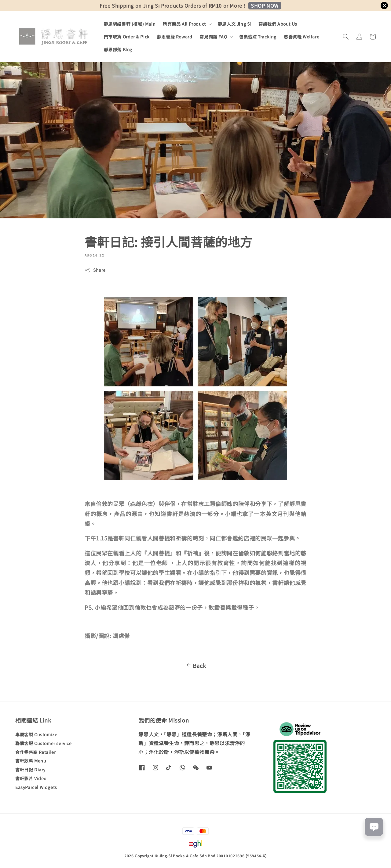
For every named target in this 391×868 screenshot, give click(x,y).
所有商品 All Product (184, 24)
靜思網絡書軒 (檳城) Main (130, 24)
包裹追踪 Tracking (258, 37)
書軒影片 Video (31, 778)
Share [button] (95, 270)
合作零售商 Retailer (35, 752)
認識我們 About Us (278, 24)
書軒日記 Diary (30, 769)
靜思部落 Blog (118, 49)
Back (195, 665)
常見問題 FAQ (213, 37)
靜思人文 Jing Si (234, 24)
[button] (346, 37)
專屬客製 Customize (36, 735)
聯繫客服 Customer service (44, 743)
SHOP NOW (265, 5)
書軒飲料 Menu (31, 761)
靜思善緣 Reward (175, 37)
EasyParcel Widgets (36, 787)
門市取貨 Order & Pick (127, 37)
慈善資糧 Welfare (301, 37)
